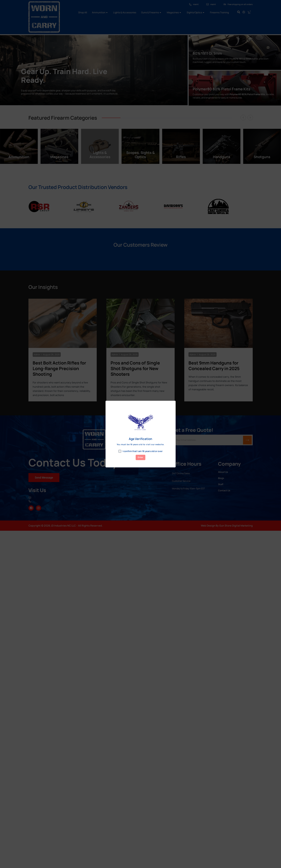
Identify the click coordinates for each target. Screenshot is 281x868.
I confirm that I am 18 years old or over (140, 451)
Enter (140, 457)
